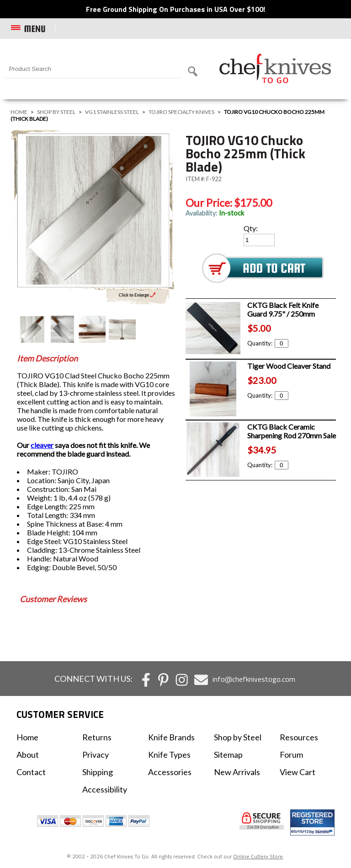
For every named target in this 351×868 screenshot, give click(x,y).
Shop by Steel (56, 112)
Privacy (96, 755)
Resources (299, 737)
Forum (291, 755)
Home (19, 112)
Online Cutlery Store (258, 856)
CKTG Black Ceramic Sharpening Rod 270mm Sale (292, 431)
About (28, 755)
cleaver (42, 445)
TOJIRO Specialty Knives (181, 112)
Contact (31, 772)
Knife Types (169, 755)
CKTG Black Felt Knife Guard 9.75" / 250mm (283, 309)
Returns (97, 737)
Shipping (98, 772)
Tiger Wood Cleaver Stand (289, 366)
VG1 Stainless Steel (112, 112)
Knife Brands (171, 737)
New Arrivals (237, 772)
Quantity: (268, 343)
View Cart (298, 772)
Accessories (170, 772)
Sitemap (228, 755)
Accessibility (105, 789)
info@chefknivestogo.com (254, 679)
